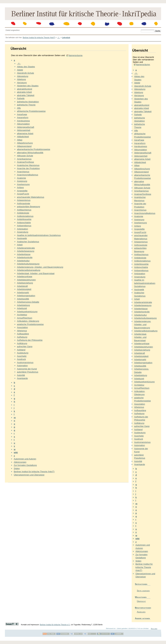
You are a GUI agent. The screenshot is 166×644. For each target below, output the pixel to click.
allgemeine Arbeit (25, 133)
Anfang (20, 187)
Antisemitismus (24, 226)
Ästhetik (21, 98)
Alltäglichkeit (23, 137)
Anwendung (23, 232)
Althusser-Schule (25, 156)
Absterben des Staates (28, 86)
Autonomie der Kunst (27, 369)
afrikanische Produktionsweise (31, 111)
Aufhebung (22, 337)
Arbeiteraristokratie (26, 248)
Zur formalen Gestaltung (25, 465)
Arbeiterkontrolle (25, 257)
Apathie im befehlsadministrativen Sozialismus (39, 235)
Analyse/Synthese (26, 162)
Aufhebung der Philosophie (30, 340)
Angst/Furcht (23, 194)
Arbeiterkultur (23, 261)
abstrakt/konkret (25, 89)
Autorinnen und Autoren (25, 459)
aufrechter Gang (25, 346)
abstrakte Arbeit (24, 92)
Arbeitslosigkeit (24, 289)
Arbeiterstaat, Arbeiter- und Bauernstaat (36, 273)
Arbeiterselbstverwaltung (29, 270)
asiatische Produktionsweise (30, 324)
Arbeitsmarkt (23, 292)
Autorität (21, 375)
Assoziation (22, 327)
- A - (19, 64)
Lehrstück (66, 38)
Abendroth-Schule (26, 73)
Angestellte (22, 191)
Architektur (22, 315)
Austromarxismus (25, 362)
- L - (59, 38)
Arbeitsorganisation (26, 296)
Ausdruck (21, 359)
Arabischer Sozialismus (28, 242)
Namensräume (75, 55)
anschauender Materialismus (31, 197)
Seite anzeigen (143, 591)
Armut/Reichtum (25, 318)
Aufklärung (22, 343)
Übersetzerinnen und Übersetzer (29, 475)
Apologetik (22, 238)
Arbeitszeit (22, 308)
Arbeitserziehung (25, 283)
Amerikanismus (24, 159)
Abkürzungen (20, 462)
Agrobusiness (23, 121)
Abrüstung (22, 83)
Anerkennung (23, 184)
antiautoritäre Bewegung (29, 207)
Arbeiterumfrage (25, 277)
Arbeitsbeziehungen (26, 280)
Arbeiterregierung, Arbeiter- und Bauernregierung (40, 267)
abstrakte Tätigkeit (26, 95)
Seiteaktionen (141, 584)
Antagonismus (24, 200)
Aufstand (21, 350)
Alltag (20, 140)
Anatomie (22, 178)
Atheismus (22, 331)
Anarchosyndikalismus (28, 175)
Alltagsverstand (24, 146)
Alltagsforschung (25, 143)
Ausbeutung (23, 353)
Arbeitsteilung (23, 305)
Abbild (20, 70)
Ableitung (21, 79)
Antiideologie (23, 213)
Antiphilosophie (24, 219)
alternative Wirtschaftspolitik (30, 153)
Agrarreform (23, 117)
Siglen (17, 468)
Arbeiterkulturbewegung (28, 264)
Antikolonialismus (25, 216)
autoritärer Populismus (28, 372)
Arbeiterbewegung (26, 251)
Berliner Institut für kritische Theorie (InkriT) (39, 38)
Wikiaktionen (141, 597)
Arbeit (20, 245)
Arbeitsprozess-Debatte (28, 302)
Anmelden (141, 612)
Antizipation (22, 229)
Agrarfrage (22, 114)
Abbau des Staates (26, 67)
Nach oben (154, 629)
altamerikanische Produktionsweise (34, 149)
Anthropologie (24, 203)
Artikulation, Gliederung (28, 321)
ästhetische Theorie (26, 105)
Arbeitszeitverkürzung (27, 312)
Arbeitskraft (22, 286)
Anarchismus (23, 172)
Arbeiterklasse (24, 254)
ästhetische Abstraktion (28, 102)
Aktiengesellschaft (26, 127)
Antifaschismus (24, 210)
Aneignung (22, 181)
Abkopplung (23, 76)
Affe (19, 108)
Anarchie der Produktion (28, 168)
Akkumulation (23, 124)
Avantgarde (22, 378)
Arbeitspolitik (23, 299)
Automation (22, 366)
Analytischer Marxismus (28, 165)
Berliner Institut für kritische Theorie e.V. (55, 625)
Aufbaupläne (23, 334)
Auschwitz (22, 356)
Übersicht (141, 601)
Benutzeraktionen (143, 608)
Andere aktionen (142, 618)
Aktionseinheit (24, 130)
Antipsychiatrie (24, 223)
